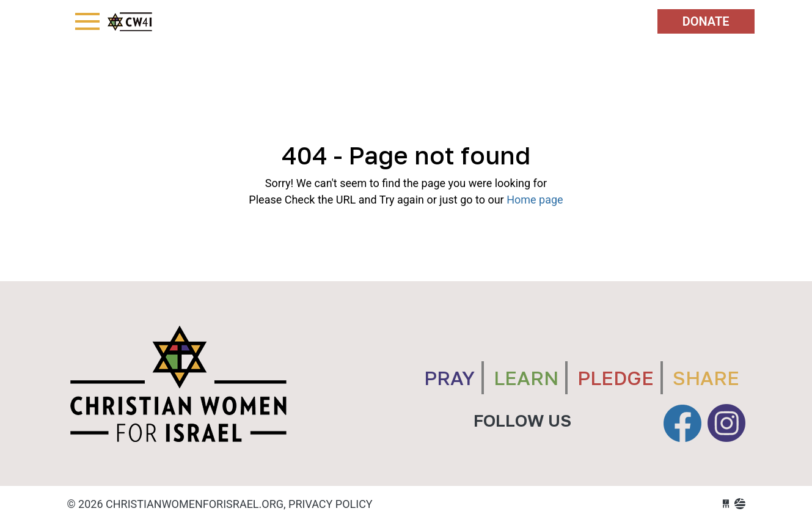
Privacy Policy (331, 504)
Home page (535, 200)
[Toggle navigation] (87, 21)
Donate (706, 21)
